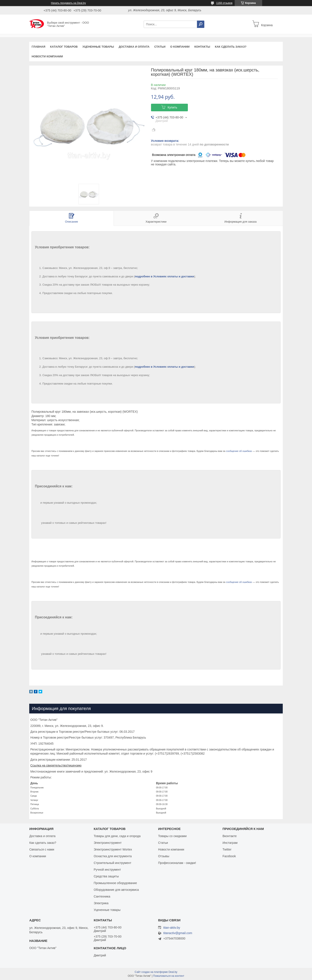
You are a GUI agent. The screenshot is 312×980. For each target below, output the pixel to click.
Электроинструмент (108, 843)
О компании (180, 47)
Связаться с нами (42, 849)
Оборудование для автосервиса (116, 890)
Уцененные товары (98, 47)
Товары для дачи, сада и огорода (117, 836)
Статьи (160, 47)
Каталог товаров (64, 47)
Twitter (227, 849)
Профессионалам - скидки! (177, 863)
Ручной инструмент (107, 870)
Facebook (229, 856)
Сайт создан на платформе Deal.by (156, 972)
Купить (172, 107)
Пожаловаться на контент (169, 976)
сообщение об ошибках (239, 451)
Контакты (202, 47)
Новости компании (47, 56)
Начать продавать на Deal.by (68, 3)
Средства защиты (106, 876)
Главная (38, 47)
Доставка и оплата (134, 47)
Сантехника (102, 896)
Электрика (101, 903)
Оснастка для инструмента (113, 856)
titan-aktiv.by (172, 928)
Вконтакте (230, 836)
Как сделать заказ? (231, 47)
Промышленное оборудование (115, 883)
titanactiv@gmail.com (178, 933)
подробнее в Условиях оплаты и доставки (164, 276)
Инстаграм (230, 843)
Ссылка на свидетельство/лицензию (56, 765)
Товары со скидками (172, 836)
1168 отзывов (224, 3)
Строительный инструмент (112, 863)
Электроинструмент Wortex (113, 849)
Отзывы (164, 856)
